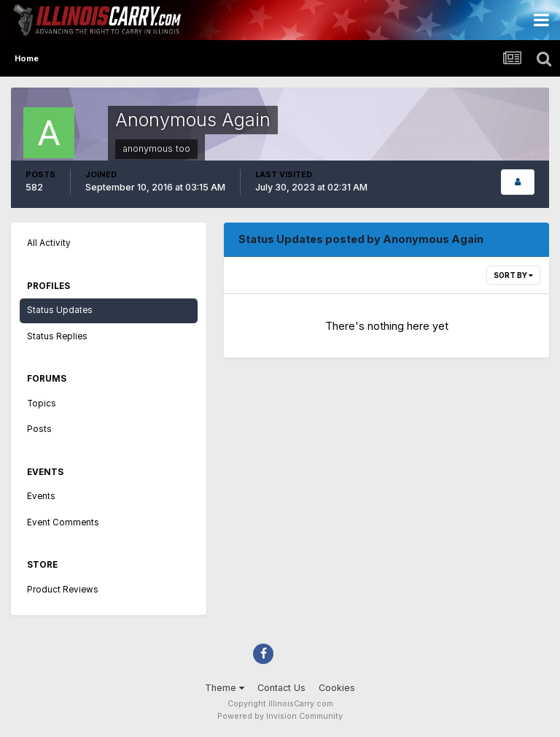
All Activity (49, 243)
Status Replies (57, 336)
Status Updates (60, 310)
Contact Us (281, 688)
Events (41, 496)
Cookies (337, 688)
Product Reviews (63, 590)
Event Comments (63, 522)
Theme (225, 688)
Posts (39, 429)
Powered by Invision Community (280, 716)
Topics (42, 404)
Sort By (513, 275)
